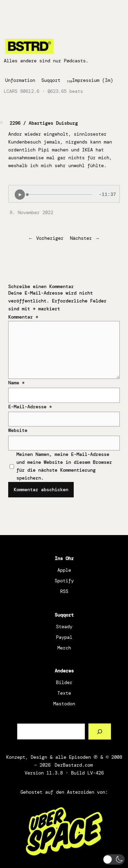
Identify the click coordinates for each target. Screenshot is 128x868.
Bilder (64, 682)
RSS (64, 591)
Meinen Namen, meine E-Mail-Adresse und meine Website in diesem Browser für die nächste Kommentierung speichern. (64, 466)
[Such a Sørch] (100, 731)
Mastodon (64, 704)
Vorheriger (50, 238)
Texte (64, 693)
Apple (64, 570)
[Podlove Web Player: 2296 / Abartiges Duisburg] (64, 194)
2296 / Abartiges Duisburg (44, 123)
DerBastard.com (74, 765)
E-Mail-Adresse (30, 407)
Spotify (64, 581)
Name (16, 383)
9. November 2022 (31, 212)
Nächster (81, 238)
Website (18, 430)
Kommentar (23, 317)
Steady (64, 627)
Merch (64, 648)
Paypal (64, 637)
